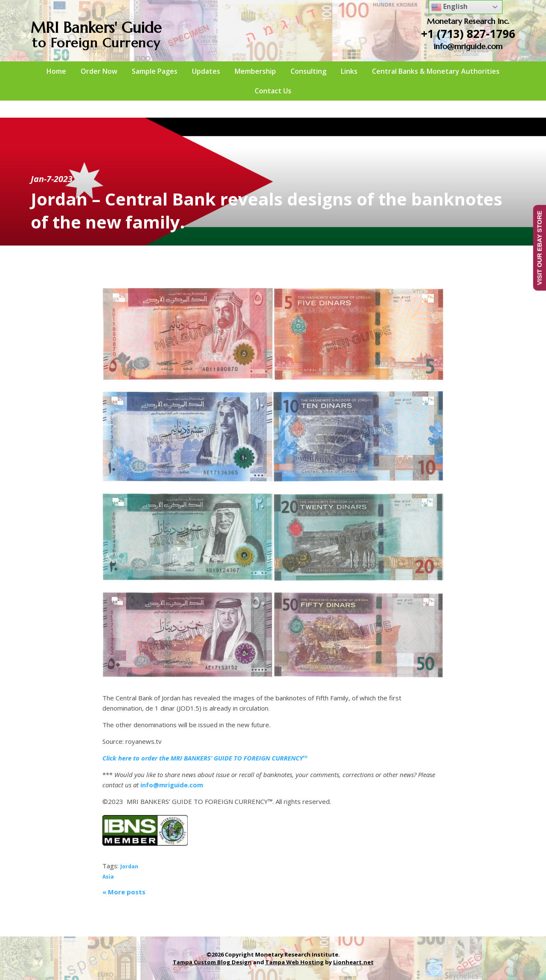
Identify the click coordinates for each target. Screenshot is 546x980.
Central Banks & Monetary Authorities (436, 71)
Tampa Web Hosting (295, 962)
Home (56, 71)
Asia (108, 877)
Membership (255, 71)
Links (349, 71)
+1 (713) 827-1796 (468, 34)
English (449, 7)
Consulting (308, 71)
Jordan (129, 866)
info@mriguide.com (468, 46)
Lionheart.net (353, 962)
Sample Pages (155, 71)
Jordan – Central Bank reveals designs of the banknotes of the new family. (267, 210)
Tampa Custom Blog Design (212, 962)
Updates (206, 71)
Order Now (99, 71)
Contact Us (273, 91)
